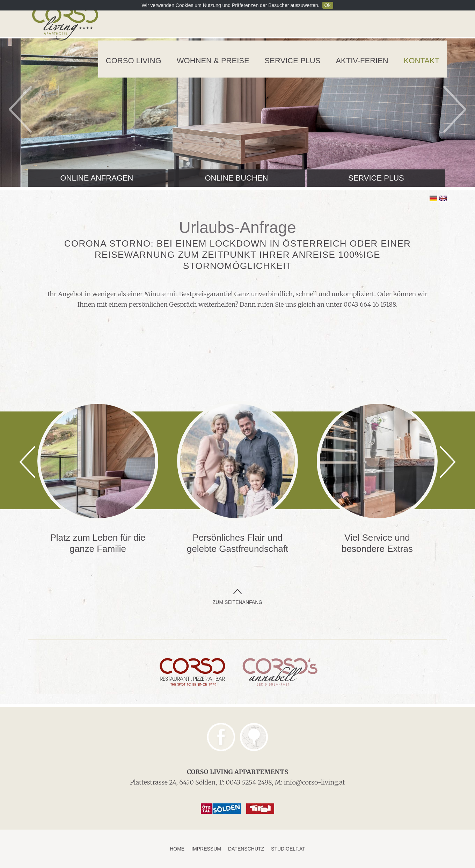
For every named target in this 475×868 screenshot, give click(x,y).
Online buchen (236, 178)
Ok (328, 5)
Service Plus (293, 61)
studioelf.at (288, 849)
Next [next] (455, 109)
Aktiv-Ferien (362, 61)
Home (177, 849)
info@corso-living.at (315, 782)
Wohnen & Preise (213, 61)
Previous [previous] (20, 109)
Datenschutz (246, 849)
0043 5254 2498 (249, 782)
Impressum (206, 849)
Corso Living (134, 61)
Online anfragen (97, 178)
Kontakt (422, 61)
